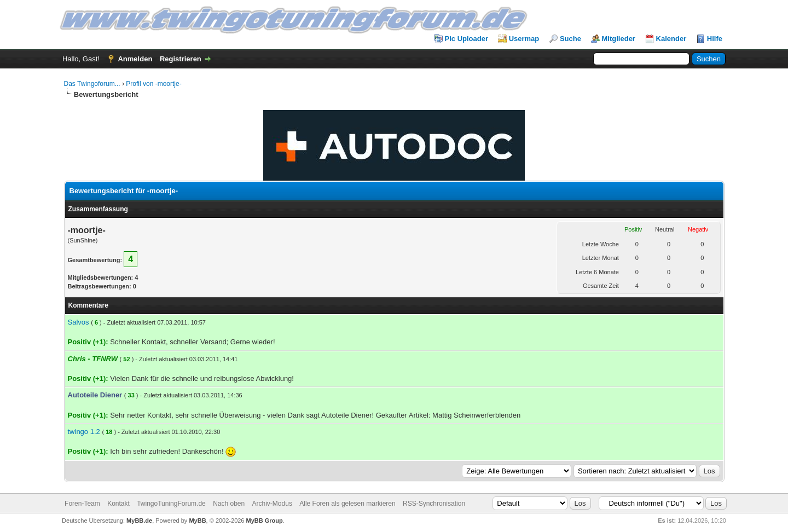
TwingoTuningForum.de (171, 504)
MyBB (197, 521)
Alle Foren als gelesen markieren (347, 504)
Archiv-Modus (272, 504)
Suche (570, 39)
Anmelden (135, 59)
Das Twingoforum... (92, 84)
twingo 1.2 (84, 432)
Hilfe (715, 39)
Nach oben (229, 504)
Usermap (524, 39)
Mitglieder (619, 39)
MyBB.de (139, 521)
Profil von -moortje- (153, 84)
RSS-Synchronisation (434, 504)
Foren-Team (82, 504)
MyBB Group (265, 521)
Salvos (79, 322)
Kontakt (118, 504)
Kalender (671, 39)
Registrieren (181, 59)
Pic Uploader (467, 39)
